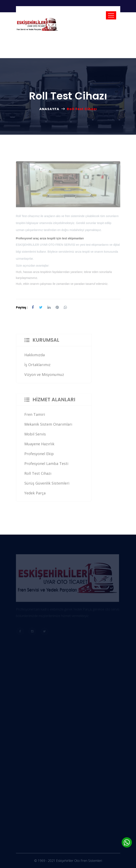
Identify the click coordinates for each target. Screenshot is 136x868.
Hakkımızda (35, 357)
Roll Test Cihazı (38, 475)
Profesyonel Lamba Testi (46, 465)
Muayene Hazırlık (39, 446)
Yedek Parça (35, 495)
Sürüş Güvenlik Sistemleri (47, 485)
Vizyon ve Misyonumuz (44, 376)
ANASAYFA (49, 109)
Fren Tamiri (35, 416)
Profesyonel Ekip (39, 455)
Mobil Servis (35, 436)
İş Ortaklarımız (37, 366)
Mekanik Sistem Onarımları (48, 426)
